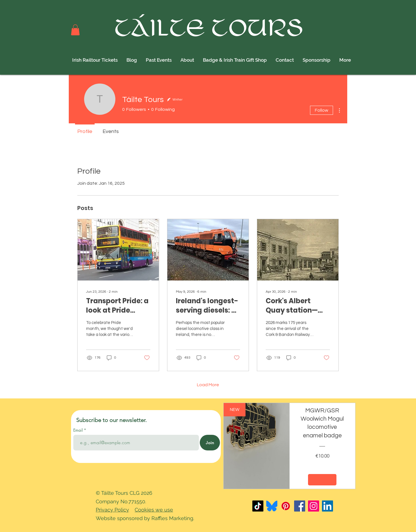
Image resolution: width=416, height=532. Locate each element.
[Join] (210, 443)
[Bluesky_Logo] (272, 506)
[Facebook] (300, 506)
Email (79, 430)
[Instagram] (314, 506)
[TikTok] (258, 506)
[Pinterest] (286, 506)
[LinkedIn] (327, 506)
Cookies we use (154, 510)
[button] (75, 30)
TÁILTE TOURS (210, 29)
